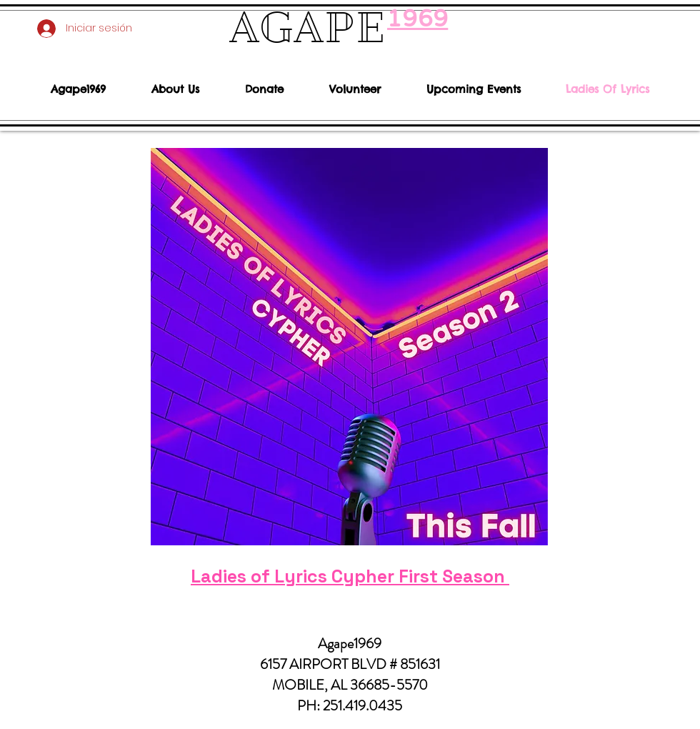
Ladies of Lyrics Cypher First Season (350, 576)
